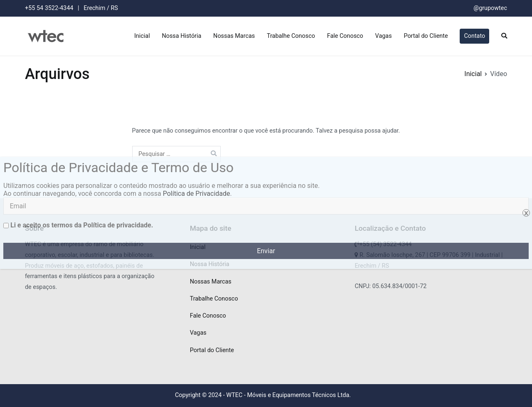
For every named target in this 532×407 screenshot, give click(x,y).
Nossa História (181, 36)
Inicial (142, 36)
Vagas (384, 36)
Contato (474, 36)
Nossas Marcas (234, 36)
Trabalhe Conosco (291, 36)
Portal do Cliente (426, 36)
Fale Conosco (345, 36)
